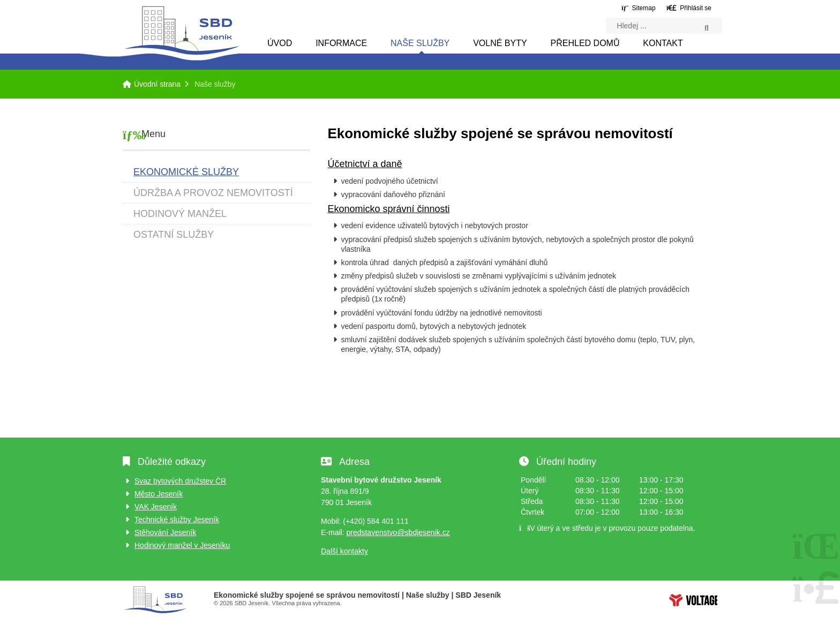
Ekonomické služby (186, 172)
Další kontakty (344, 551)
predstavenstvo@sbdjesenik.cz (398, 532)
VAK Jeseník (156, 507)
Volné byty (500, 43)
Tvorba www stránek (693, 600)
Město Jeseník (159, 494)
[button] (689, 8)
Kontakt (663, 43)
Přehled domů (585, 43)
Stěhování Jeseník (165, 532)
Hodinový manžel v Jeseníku (182, 545)
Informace (341, 43)
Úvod (280, 43)
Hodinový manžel (180, 214)
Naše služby (420, 43)
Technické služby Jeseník (177, 520)
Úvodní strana (182, 30)
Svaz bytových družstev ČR (180, 481)
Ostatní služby (174, 235)
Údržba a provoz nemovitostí (213, 193)
